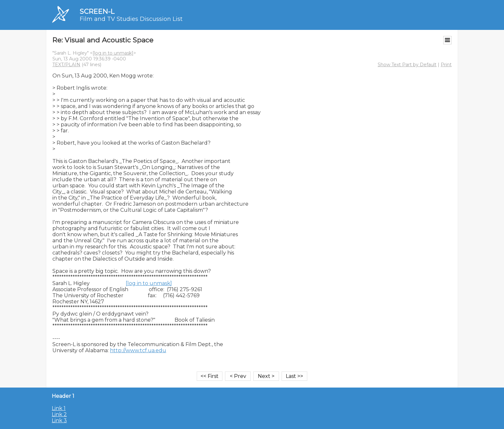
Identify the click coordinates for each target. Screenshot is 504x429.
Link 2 (59, 414)
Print (446, 65)
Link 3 (59, 420)
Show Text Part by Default (407, 65)
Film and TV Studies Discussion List (131, 19)
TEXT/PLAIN (66, 65)
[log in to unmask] (113, 53)
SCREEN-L (97, 11)
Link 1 (59, 408)
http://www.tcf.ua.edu (138, 350)
